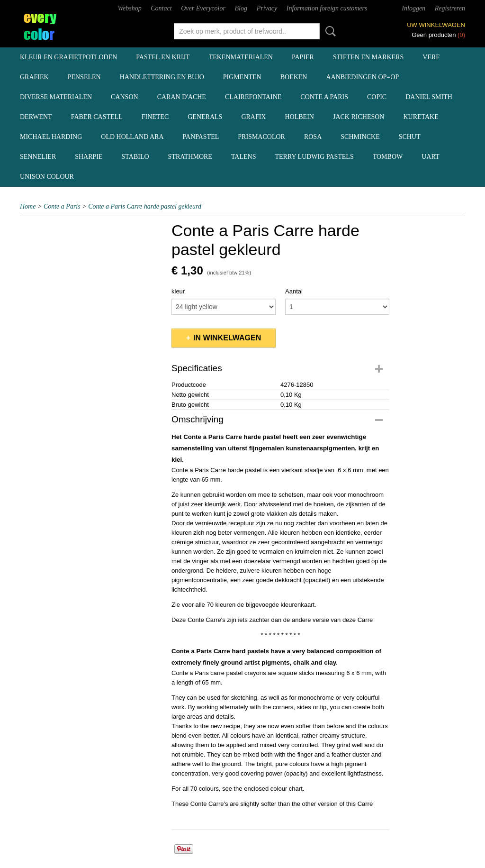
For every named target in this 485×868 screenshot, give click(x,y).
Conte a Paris (324, 97)
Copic (377, 97)
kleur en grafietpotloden (68, 57)
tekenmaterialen (241, 57)
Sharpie (89, 157)
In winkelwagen (227, 338)
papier (303, 57)
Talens (244, 157)
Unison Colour (47, 177)
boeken (294, 77)
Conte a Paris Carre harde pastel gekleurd (145, 206)
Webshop (130, 8)
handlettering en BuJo (162, 77)
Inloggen (413, 8)
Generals (205, 117)
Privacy (267, 8)
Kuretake (421, 117)
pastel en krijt (163, 57)
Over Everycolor (203, 8)
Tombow (388, 157)
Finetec (155, 117)
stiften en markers (368, 57)
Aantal (294, 291)
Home (28, 206)
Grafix (253, 117)
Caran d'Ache (182, 97)
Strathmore (190, 157)
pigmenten (242, 77)
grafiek (34, 77)
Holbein (300, 117)
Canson (125, 97)
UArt (430, 157)
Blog (241, 8)
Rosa (313, 137)
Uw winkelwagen (436, 25)
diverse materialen (56, 97)
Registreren (450, 8)
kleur (178, 291)
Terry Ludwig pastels (314, 157)
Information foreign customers (327, 8)
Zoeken (329, 31)
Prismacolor (261, 137)
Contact (161, 8)
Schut (410, 137)
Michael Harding (51, 137)
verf (431, 57)
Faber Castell (97, 117)
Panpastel (201, 137)
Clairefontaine (253, 97)
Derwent (36, 117)
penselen (84, 77)
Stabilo (135, 157)
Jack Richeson (359, 117)
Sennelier (38, 157)
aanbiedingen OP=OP (362, 77)
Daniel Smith (429, 97)
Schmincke (360, 137)
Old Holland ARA (132, 137)
